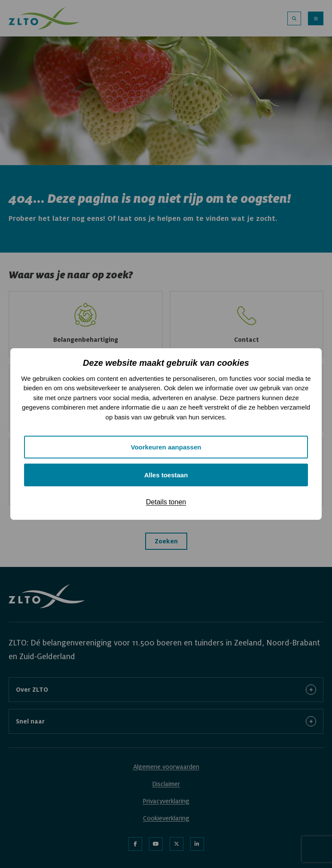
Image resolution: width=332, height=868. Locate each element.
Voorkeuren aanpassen (166, 447)
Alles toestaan (166, 475)
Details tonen (166, 502)
